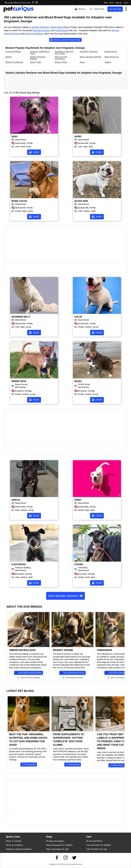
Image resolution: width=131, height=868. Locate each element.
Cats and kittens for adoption (99, 845)
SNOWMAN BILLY (21, 317)
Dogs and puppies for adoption (59, 845)
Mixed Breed (56, 27)
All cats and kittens (94, 841)
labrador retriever (42, 30)
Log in (126, 3)
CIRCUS (16, 500)
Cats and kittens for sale (97, 849)
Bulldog (108, 62)
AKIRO (78, 137)
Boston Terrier (61, 62)
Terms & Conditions (14, 845)
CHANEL (79, 564)
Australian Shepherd (89, 51)
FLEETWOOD (19, 564)
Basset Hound (111, 51)
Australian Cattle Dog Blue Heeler (64, 52)
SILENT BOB (81, 201)
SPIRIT (78, 500)
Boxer (82, 62)
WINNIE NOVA (19, 381)
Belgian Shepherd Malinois (38, 58)
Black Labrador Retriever (91, 57)
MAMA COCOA (19, 201)
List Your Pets (115, 9)
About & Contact (14, 841)
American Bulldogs (34, 34)
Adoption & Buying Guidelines (19, 849)
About (112, 3)
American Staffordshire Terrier (40, 52)
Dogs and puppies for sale (57, 849)
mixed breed (62, 30)
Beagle (9, 57)
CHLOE (78, 317)
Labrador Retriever (40, 27)
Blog (106, 3)
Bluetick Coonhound (14, 62)
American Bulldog (13, 51)
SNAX (14, 137)
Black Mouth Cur (112, 57)
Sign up (119, 3)
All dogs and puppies (55, 841)
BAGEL (78, 381)
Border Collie (36, 62)
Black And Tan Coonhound (61, 58)
